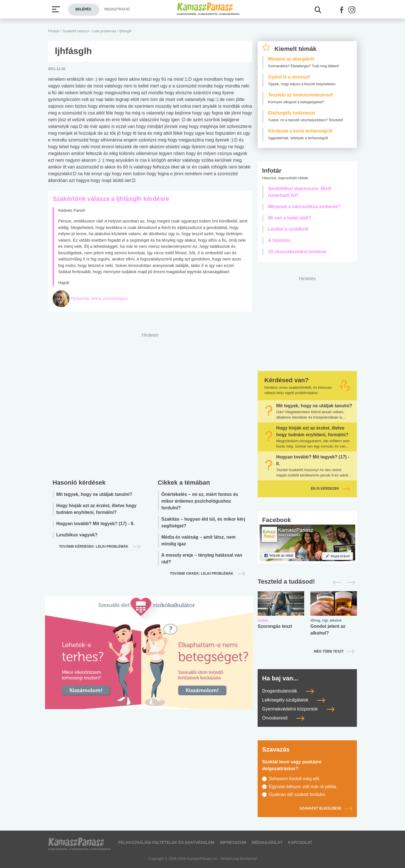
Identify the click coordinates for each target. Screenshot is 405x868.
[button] (342, 10)
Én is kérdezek (330, 489)
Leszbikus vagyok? (77, 535)
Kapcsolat (300, 842)
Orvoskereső (283, 718)
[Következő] (350, 583)
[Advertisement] (150, 404)
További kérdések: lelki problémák (94, 547)
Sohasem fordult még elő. (294, 779)
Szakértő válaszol (76, 31)
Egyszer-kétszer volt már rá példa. (303, 787)
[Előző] (335, 583)
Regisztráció (117, 9)
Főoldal (54, 31)
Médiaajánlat (267, 842)
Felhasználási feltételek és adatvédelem (166, 842)
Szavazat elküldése (326, 808)
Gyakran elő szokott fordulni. (297, 794)
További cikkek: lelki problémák (202, 574)
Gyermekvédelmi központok (298, 709)
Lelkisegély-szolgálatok (294, 700)
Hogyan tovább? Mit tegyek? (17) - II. (95, 524)
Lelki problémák (105, 31)
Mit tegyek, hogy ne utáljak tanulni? (94, 494)
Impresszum (233, 842)
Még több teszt (329, 651)
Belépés (83, 9)
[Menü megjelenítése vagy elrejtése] (56, 9)
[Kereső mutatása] (318, 10)
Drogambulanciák (288, 691)
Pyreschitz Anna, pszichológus (99, 298)
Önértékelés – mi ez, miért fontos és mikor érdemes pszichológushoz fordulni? (200, 501)
